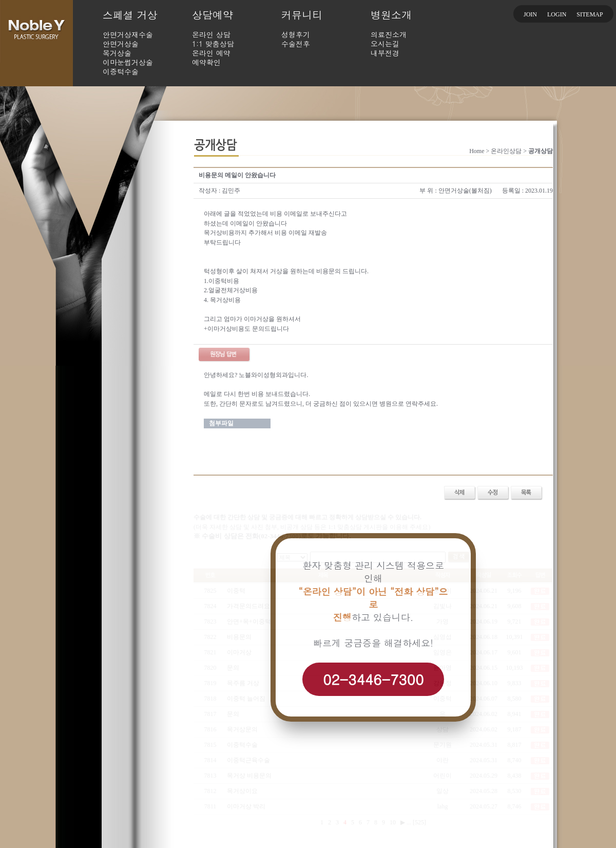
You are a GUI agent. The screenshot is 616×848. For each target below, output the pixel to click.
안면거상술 (121, 44)
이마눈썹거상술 (128, 62)
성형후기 (296, 34)
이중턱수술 (121, 71)
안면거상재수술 (128, 34)
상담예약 (213, 15)
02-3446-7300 (373, 679)
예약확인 (206, 62)
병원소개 (391, 15)
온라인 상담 (211, 34)
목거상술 (117, 53)
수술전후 (296, 44)
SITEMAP (590, 14)
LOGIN (557, 14)
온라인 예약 (211, 53)
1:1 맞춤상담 (213, 44)
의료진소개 (389, 34)
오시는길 (385, 44)
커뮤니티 (302, 15)
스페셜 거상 (130, 15)
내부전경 (385, 53)
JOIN (530, 14)
